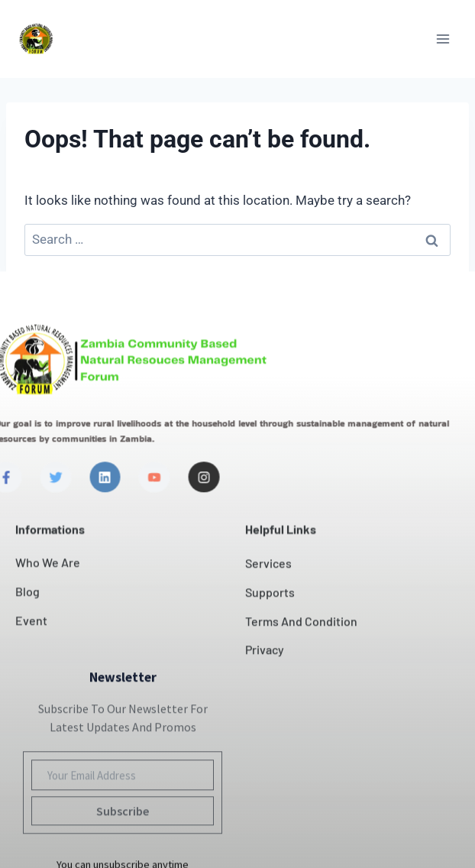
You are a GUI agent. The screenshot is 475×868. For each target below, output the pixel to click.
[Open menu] (443, 39)
